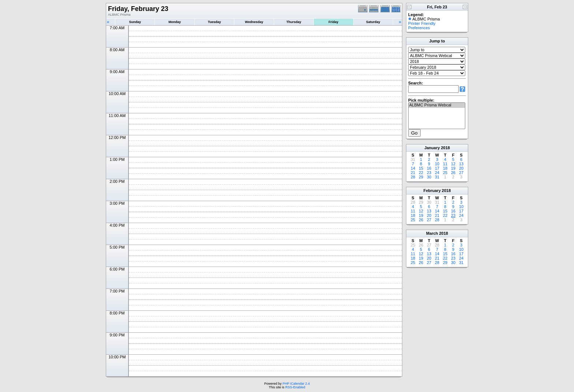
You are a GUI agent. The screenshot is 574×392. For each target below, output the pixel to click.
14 (413, 168)
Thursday (294, 22)
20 (461, 168)
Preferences (419, 28)
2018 (445, 148)
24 (437, 173)
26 (453, 173)
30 (429, 177)
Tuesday (215, 22)
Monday (175, 22)
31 (437, 177)
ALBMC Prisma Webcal (437, 105)
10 (437, 164)
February (432, 191)
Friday (333, 22)
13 (461, 164)
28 (413, 177)
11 (445, 164)
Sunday (135, 22)
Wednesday (254, 22)
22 (421, 173)
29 (421, 177)
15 (421, 168)
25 (445, 173)
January (432, 148)
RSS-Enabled (295, 387)
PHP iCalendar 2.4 (296, 384)
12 (453, 164)
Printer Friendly (422, 23)
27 (461, 173)
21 (413, 173)
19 (453, 168)
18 (445, 168)
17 (437, 168)
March (432, 233)
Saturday (373, 22)
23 (429, 173)
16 (429, 168)
